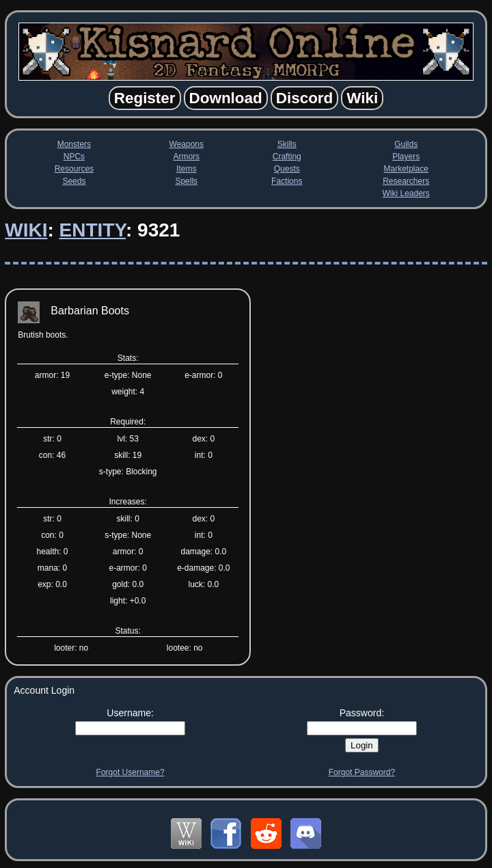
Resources (74, 169)
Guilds (406, 144)
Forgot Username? (131, 772)
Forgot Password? (362, 772)
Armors (186, 157)
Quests (287, 169)
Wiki (26, 230)
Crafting (287, 157)
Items (186, 169)
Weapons (187, 144)
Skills (287, 144)
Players (406, 157)
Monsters (74, 144)
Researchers (406, 181)
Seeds (74, 181)
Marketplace (406, 169)
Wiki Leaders (406, 193)
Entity (93, 230)
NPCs (74, 157)
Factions (287, 181)
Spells (186, 181)
